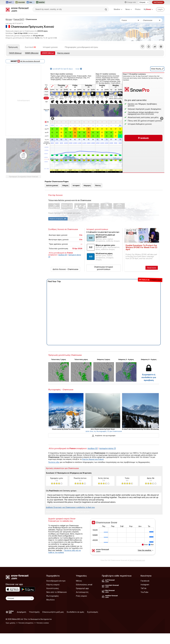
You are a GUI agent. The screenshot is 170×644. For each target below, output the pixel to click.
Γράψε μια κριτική (82, 512)
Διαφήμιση (21, 612)
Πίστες (98, 185)
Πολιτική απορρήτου (26, 623)
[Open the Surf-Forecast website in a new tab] (10, 2)
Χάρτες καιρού (63, 53)
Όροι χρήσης (11, 623)
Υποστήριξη (34, 612)
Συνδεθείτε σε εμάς (75, 612)
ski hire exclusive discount (25, 61)
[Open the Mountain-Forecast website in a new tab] (20, 2)
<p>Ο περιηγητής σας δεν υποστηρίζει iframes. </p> (123, 538)
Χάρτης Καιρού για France (93, 459)
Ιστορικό (76, 185)
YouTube (144, 592)
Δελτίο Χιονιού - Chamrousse (65, 269)
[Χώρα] (130, 20)
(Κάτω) (48, 53)
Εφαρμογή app (82, 588)
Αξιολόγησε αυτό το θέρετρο (59, 512)
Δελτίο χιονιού (52, 185)
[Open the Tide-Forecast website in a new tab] (31, 2)
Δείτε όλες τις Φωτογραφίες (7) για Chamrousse (104, 431)
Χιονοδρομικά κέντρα (56, 581)
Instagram (145, 585)
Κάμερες (87, 185)
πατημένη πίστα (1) (108, 448)
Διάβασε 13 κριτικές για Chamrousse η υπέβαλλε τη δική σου (70, 507)
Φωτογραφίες (53, 596)
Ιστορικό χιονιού (50, 47)
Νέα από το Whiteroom (56, 592)
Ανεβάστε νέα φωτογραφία (104, 436)
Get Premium (158, 2)
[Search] (106, 9)
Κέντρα (9, 19)
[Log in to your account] (160, 9)
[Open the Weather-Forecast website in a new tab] (40, 2)
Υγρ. (47, 140)
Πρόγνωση (13, 47)
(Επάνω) (15, 53)
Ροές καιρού (81, 596)
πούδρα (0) (63, 255)
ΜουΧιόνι (50, 600)
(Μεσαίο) (32, 53)
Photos (138, 9)
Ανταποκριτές (82, 592)
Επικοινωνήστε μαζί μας (53, 612)
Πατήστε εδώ (54, 462)
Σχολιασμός (93, 612)
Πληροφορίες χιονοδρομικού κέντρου (81, 47)
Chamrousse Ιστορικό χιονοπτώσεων (104, 268)
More (46, 111)
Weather (118, 9)
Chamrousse (31, 19)
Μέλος (79, 581)
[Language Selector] (144, 2)
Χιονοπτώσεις (53, 588)
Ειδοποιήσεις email (84, 585)
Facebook (145, 581)
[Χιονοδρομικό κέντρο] (152, 20)
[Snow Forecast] (17, 9)
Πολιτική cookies (43, 623)
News (129, 9)
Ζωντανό (30, 47)
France (19, 19)
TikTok (143, 588)
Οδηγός (65, 185)
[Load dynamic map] (23, 156)
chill (47, 136)
